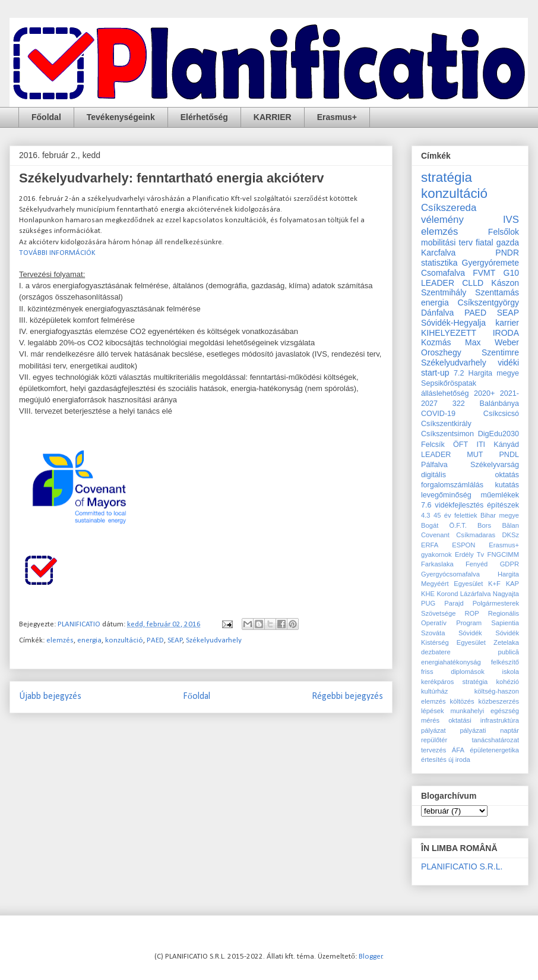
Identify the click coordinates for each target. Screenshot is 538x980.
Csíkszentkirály (446, 424)
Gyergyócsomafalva (450, 574)
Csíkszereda (449, 208)
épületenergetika (494, 750)
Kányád (506, 445)
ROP (471, 613)
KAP (512, 584)
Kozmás (436, 342)
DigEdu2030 (499, 434)
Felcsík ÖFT (444, 445)
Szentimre (500, 352)
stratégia (447, 177)
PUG (428, 603)
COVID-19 (438, 414)
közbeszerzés (499, 701)
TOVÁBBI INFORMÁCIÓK (57, 253)
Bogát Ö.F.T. (444, 525)
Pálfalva (434, 465)
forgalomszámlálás (452, 485)
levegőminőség (446, 495)
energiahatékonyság (451, 662)
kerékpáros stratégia (454, 682)
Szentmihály (444, 292)
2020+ (484, 393)
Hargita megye (494, 373)
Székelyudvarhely (214, 640)
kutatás (507, 485)
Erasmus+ (337, 117)
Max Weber (492, 342)
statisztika (439, 263)
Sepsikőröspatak (449, 383)
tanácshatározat (495, 740)
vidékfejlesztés (459, 505)
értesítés (434, 760)
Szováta (433, 633)
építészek (503, 505)
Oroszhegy (441, 352)
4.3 (426, 515)
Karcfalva (438, 253)
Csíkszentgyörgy (488, 302)
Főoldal (46, 117)
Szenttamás (497, 292)
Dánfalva (437, 313)
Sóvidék (470, 633)
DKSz (510, 535)
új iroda (459, 760)
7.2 (459, 373)
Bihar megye (500, 515)
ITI (481, 445)
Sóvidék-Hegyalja (453, 323)
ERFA (430, 545)
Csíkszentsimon (447, 434)
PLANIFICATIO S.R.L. (462, 866)
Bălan (510, 525)
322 (459, 404)
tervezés (433, 750)
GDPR (509, 564)
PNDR (507, 253)
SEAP (175, 640)
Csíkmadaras (476, 535)
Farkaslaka (437, 564)
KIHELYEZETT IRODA (470, 333)
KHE (428, 594)
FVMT (484, 273)
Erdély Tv (469, 554)
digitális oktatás (470, 475)
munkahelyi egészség (485, 711)
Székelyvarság (495, 465)
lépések (433, 711)
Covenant (435, 535)
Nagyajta (506, 594)
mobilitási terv (447, 242)
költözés (462, 701)
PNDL (509, 455)
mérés (430, 720)
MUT (475, 455)
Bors (484, 525)
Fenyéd (477, 564)
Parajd (454, 603)
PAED (155, 640)
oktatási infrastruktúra (484, 720)
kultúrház (434, 691)
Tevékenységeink (121, 117)
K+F (494, 584)
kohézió (507, 682)
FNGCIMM (503, 554)
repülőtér (434, 740)
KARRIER (273, 117)
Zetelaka (506, 642)
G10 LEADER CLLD (470, 278)
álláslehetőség (445, 393)
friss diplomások (453, 672)
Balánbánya (499, 404)
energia (89, 640)
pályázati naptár (489, 730)
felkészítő (505, 662)
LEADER (436, 455)
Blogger (371, 957)
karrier (507, 323)
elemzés (60, 640)
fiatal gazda (497, 242)
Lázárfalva (476, 594)
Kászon (505, 283)
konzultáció (124, 640)
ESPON (463, 545)
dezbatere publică (470, 652)
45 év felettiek (455, 515)
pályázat (433, 730)
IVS (511, 220)
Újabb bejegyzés (50, 697)
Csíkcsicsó (501, 414)
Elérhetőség (204, 117)
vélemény (442, 220)
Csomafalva (443, 273)
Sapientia (505, 623)
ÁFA (458, 750)
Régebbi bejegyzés (347, 697)
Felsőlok (504, 232)
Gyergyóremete (490, 263)
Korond (447, 594)
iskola (510, 672)
